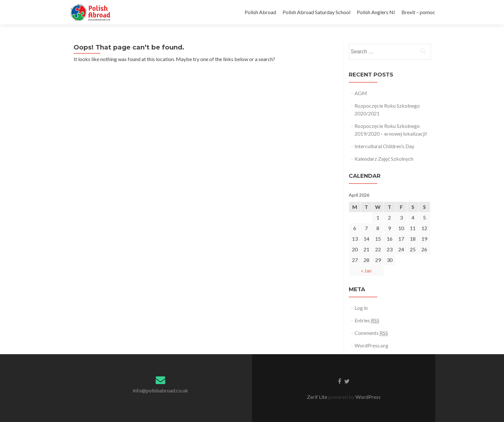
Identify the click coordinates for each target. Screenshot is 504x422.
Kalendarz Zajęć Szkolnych (384, 159)
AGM (361, 93)
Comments (371, 333)
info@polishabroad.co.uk (160, 390)
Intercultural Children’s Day (384, 146)
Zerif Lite (318, 397)
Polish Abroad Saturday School (316, 12)
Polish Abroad (260, 12)
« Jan (366, 270)
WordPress (368, 397)
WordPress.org (371, 345)
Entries (367, 320)
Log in (361, 308)
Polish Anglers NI (376, 12)
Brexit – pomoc (418, 12)
